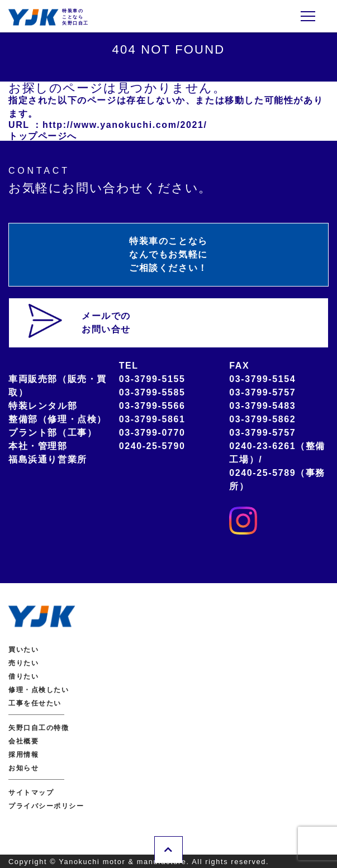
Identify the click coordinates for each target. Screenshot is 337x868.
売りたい (23, 663)
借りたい (23, 676)
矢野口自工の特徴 (39, 728)
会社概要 (23, 741)
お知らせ (23, 768)
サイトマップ (31, 793)
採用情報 (23, 755)
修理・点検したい (39, 690)
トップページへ (43, 136)
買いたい (23, 650)
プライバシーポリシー (46, 806)
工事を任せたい (35, 703)
